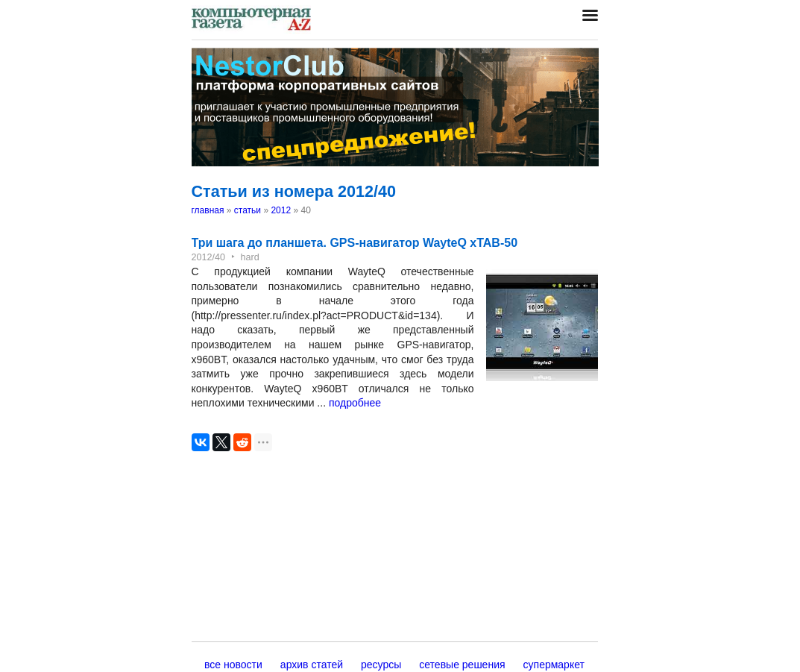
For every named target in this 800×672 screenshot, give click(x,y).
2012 (281, 210)
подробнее (355, 403)
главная (208, 210)
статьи (248, 210)
